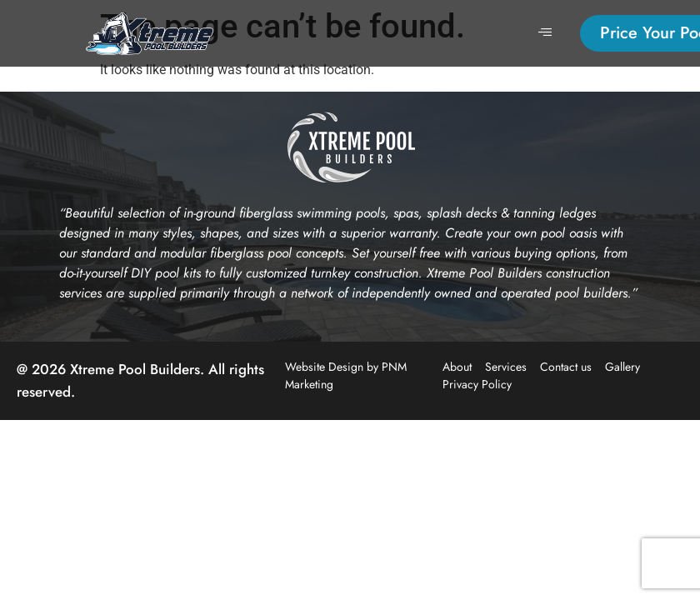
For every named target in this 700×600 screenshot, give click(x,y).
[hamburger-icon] (545, 33)
